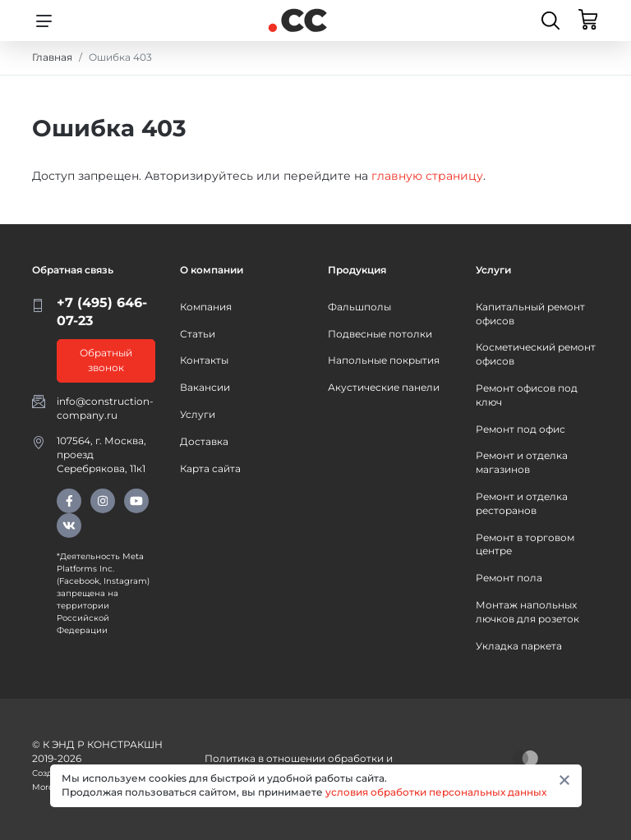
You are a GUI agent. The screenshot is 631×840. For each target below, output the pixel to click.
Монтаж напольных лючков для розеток (527, 612)
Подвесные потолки (380, 334)
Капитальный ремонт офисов (530, 314)
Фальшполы (359, 307)
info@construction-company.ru (105, 408)
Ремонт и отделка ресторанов (522, 503)
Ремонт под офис (520, 429)
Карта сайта (210, 468)
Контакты (204, 360)
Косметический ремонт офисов (536, 354)
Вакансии (205, 387)
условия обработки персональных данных (436, 792)
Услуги (198, 414)
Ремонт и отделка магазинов (522, 462)
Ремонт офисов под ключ (527, 395)
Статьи (198, 334)
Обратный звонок (106, 360)
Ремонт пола (509, 578)
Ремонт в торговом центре (525, 544)
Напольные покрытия (384, 360)
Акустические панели (384, 387)
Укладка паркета (519, 646)
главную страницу (427, 176)
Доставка (204, 441)
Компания (206, 307)
